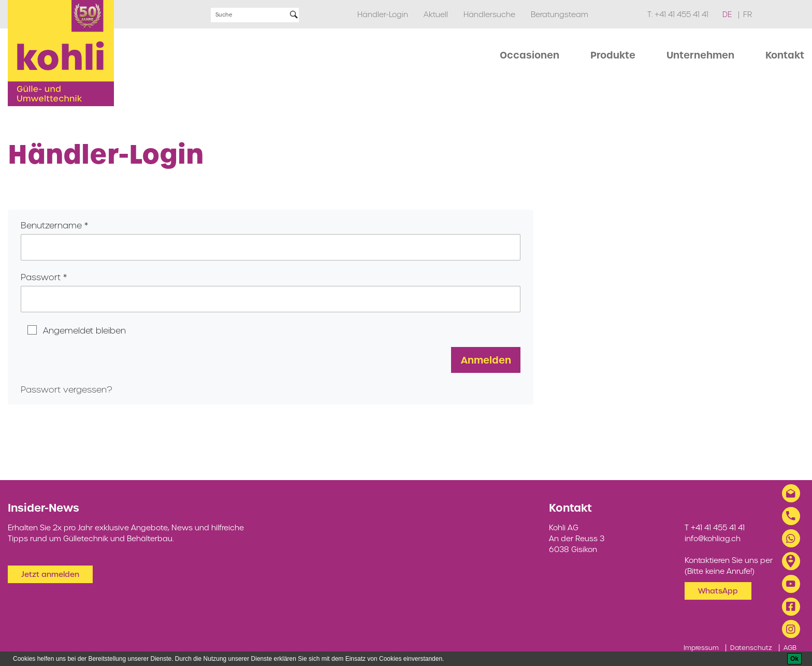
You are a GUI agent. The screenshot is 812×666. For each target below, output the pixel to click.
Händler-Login (383, 15)
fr (748, 15)
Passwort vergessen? (67, 389)
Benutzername (51, 225)
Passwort (41, 277)
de (728, 15)
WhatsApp (718, 591)
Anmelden (486, 360)
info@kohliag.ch (713, 539)
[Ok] (794, 659)
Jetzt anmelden (50, 574)
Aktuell (436, 15)
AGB (790, 648)
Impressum (701, 648)
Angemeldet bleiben (84, 330)
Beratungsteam (560, 15)
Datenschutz (751, 648)
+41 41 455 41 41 (682, 15)
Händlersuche (489, 15)
